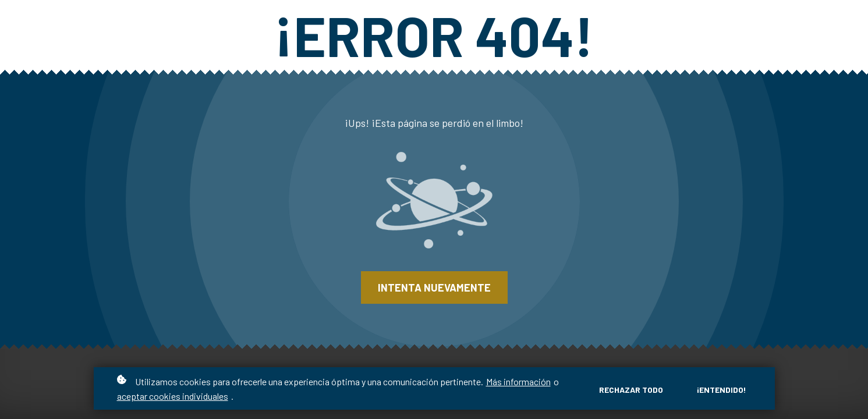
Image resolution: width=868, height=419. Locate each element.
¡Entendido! (722, 390)
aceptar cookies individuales (173, 396)
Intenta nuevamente (434, 287)
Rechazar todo (631, 390)
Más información (518, 381)
